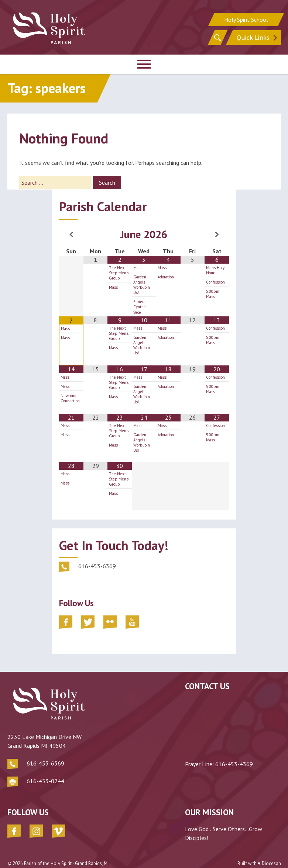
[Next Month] (217, 235)
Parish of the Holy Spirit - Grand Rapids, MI (66, 853)
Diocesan (271, 853)
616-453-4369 (234, 764)
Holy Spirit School (246, 18)
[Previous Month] (71, 235)
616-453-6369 (45, 753)
